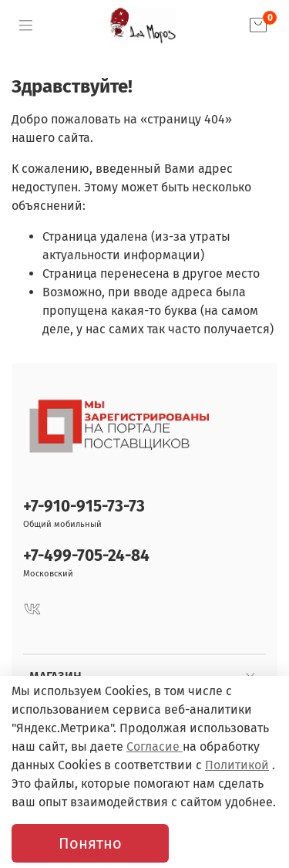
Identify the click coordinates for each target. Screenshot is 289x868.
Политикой (237, 765)
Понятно (90, 843)
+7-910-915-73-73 (84, 507)
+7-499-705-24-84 (86, 556)
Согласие (155, 746)
